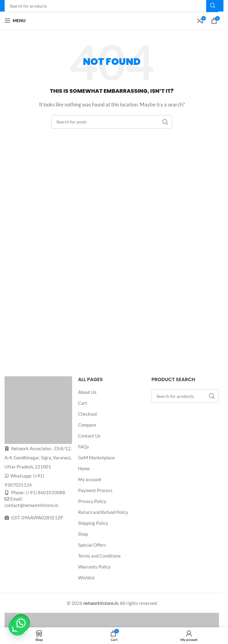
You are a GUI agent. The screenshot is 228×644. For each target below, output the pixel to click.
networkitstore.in (101, 603)
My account (90, 479)
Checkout (88, 414)
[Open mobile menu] (15, 21)
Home (84, 468)
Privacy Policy (92, 501)
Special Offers (92, 545)
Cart (83, 403)
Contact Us (89, 436)
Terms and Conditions (99, 556)
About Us (87, 392)
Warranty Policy (94, 567)
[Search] (112, 122)
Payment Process (95, 490)
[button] (21, 623)
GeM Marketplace (96, 458)
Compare (87, 425)
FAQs (84, 447)
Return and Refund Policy (103, 512)
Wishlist (86, 578)
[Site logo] (112, 21)
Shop (83, 534)
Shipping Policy (93, 523)
